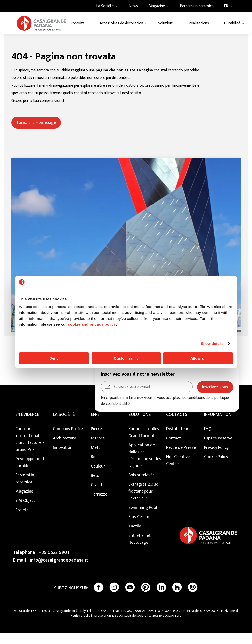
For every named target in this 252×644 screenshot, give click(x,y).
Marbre (98, 449)
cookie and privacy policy (92, 324)
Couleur (98, 477)
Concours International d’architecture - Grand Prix (30, 450)
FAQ (208, 440)
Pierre (96, 440)
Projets (22, 521)
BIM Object (25, 512)
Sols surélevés (142, 486)
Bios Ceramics (141, 528)
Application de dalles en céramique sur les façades (145, 467)
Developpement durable (30, 473)
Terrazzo (99, 505)
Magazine (24, 502)
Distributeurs (178, 440)
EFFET (97, 426)
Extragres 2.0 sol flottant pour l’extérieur (144, 502)
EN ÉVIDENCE (27, 426)
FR (230, 6)
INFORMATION (218, 426)
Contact (173, 449)
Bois (95, 468)
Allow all (198, 358)
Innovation (63, 459)
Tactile (135, 537)
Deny (54, 358)
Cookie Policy (216, 468)
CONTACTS (177, 426)
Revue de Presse (181, 459)
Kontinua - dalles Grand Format (144, 443)
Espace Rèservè (218, 449)
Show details (212, 344)
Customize (126, 358)
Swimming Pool (143, 519)
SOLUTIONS (140, 426)
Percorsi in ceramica (25, 490)
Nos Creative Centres (178, 471)
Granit (97, 496)
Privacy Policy (216, 459)
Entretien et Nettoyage (140, 550)
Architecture (64, 449)
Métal (96, 459)
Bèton (96, 487)
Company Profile (68, 440)
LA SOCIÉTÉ (64, 426)
